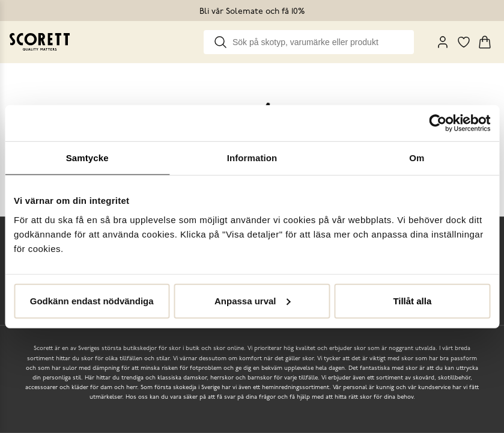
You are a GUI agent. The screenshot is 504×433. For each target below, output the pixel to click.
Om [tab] (417, 158)
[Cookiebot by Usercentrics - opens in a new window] (438, 123)
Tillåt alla (412, 300)
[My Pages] (443, 42)
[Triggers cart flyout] (485, 42)
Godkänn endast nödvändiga (92, 300)
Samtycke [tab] (87, 158)
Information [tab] (252, 158)
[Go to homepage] (40, 42)
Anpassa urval (253, 300)
